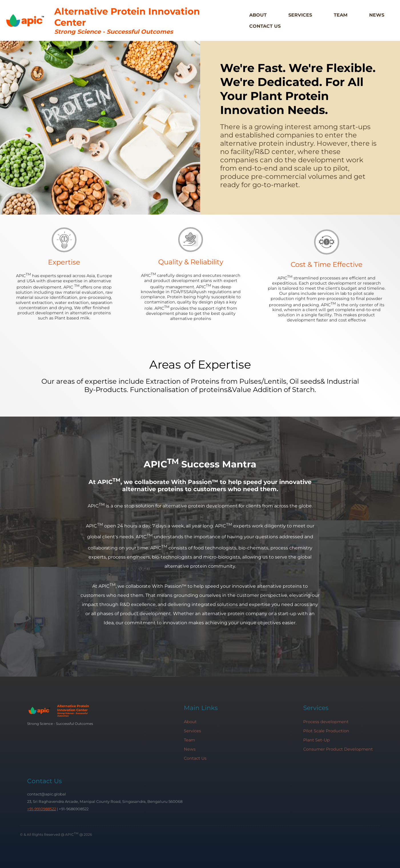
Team (341, 15)
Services (300, 15)
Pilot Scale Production (326, 731)
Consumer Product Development (338, 749)
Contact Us (265, 26)
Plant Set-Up (316, 740)
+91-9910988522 (42, 809)
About (258, 15)
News (377, 15)
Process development (326, 722)
